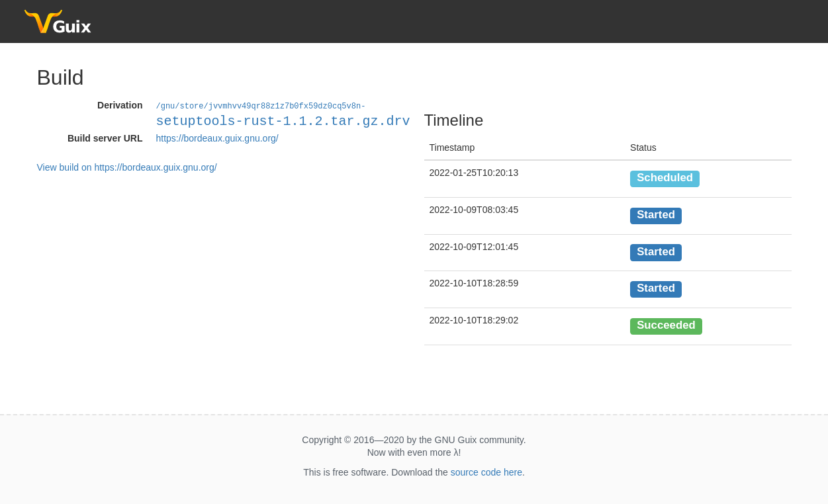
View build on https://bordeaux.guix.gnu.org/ (127, 167)
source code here (486, 472)
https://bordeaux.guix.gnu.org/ (217, 138)
